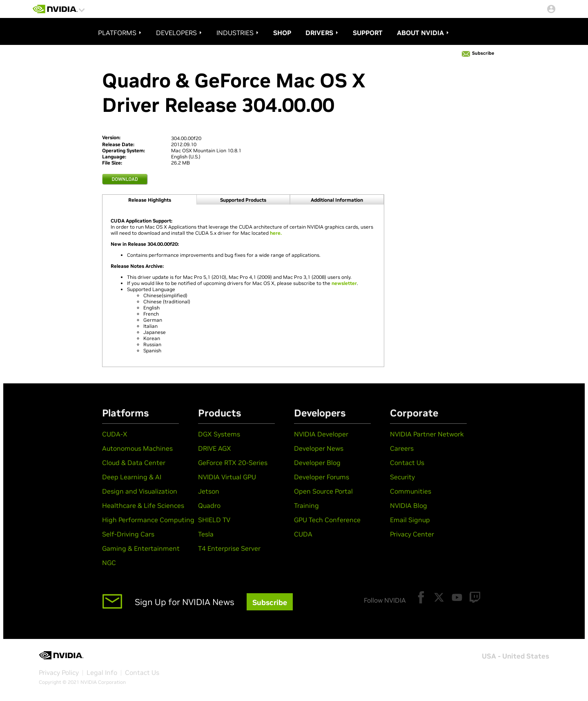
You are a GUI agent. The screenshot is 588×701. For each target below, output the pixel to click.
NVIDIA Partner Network (427, 434)
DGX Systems (219, 434)
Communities (411, 491)
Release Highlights (150, 200)
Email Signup (410, 520)
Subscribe (483, 53)
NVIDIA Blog (409, 505)
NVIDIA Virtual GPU (227, 477)
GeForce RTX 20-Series (233, 463)
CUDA (303, 534)
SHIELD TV (214, 520)
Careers (402, 448)
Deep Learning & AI (132, 477)
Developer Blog (317, 463)
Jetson (209, 491)
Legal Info (102, 672)
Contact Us (407, 463)
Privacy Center (412, 534)
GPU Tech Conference (327, 520)
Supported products (243, 200)
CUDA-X (115, 434)
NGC (109, 563)
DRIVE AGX (215, 448)
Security (402, 477)
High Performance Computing (148, 520)
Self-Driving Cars (128, 534)
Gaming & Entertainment (141, 548)
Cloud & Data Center (134, 463)
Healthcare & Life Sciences (143, 505)
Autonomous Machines (137, 448)
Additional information (337, 200)
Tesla (206, 534)
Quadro (209, 505)
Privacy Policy (59, 672)
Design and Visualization (140, 491)
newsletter (344, 283)
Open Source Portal (323, 491)
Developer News (319, 448)
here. (276, 233)
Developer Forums (322, 477)
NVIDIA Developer (321, 434)
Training (306, 505)
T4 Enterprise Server (229, 548)
